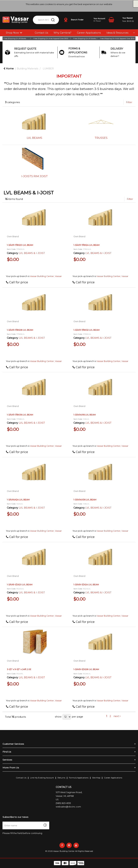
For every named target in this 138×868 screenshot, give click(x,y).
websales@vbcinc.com (68, 807)
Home (9, 69)
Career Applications (89, 33)
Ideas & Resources (117, 33)
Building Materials (28, 69)
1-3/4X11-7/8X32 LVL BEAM (86, 330)
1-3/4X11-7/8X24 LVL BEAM (86, 245)
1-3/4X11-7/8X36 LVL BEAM (20, 415)
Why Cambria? (62, 33)
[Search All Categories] (46, 20)
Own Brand (13, 237)
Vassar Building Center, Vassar (46, 276)
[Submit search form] (53, 20)
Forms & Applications (79, 778)
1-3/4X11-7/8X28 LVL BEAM (20, 330)
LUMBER (48, 69)
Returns (61, 778)
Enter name (3, 822)
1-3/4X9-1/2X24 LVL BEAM (86, 585)
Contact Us (41, 33)
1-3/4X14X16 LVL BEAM (85, 415)
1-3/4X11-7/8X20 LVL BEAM (20, 245)
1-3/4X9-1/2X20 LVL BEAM (20, 585)
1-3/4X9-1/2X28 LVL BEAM (86, 669)
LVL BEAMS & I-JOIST (32, 253)
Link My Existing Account (42, 778)
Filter (129, 102)
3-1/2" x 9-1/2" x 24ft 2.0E (19, 669)
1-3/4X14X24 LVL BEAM (18, 500)
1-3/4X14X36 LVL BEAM (85, 500)
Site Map (96, 778)
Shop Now (12, 33)
